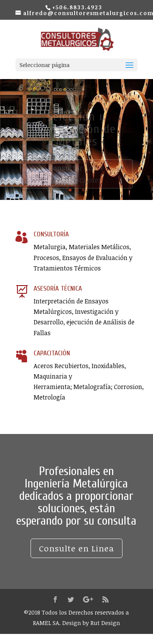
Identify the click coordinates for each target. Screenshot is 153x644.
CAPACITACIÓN (52, 353)
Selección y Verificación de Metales (77, 130)
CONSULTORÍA (51, 234)
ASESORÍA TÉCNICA (58, 288)
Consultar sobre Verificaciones (76, 176)
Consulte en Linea (76, 548)
